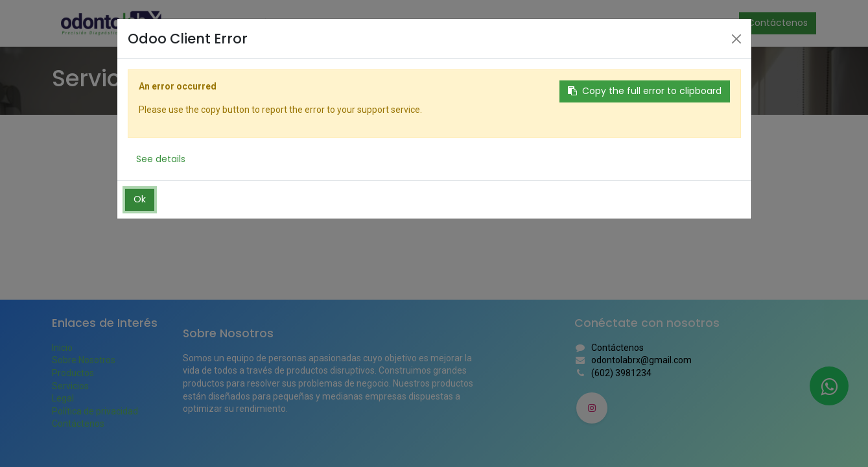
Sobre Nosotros (84, 360)
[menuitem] (201, 23)
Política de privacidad (95, 411)
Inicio (62, 348)
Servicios (70, 386)
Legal (63, 398)
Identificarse (692, 23)
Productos (73, 373)
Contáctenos (778, 23)
